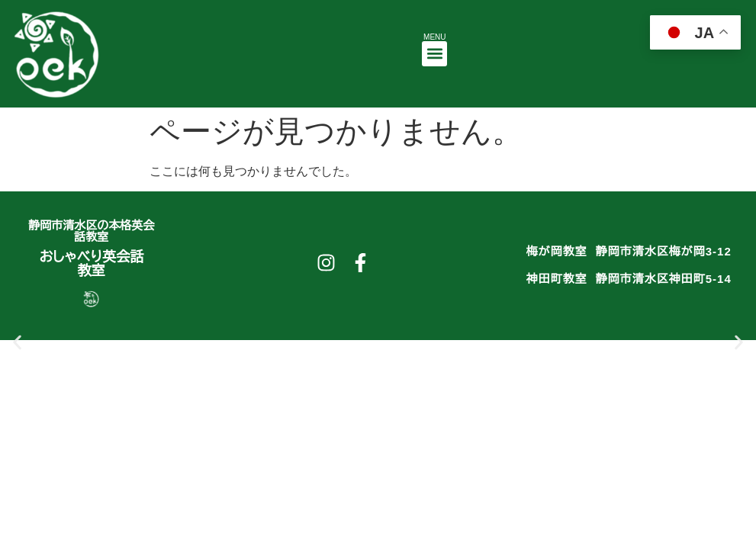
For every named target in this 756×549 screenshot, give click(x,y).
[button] (434, 54)
